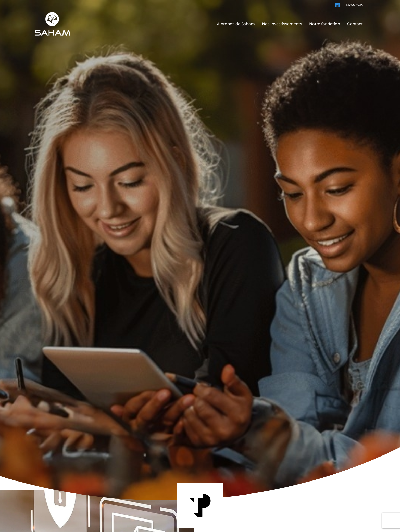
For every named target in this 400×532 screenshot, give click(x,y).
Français (355, 5)
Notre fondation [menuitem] (325, 24)
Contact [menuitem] (355, 24)
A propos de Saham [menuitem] (236, 24)
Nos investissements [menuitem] (282, 24)
